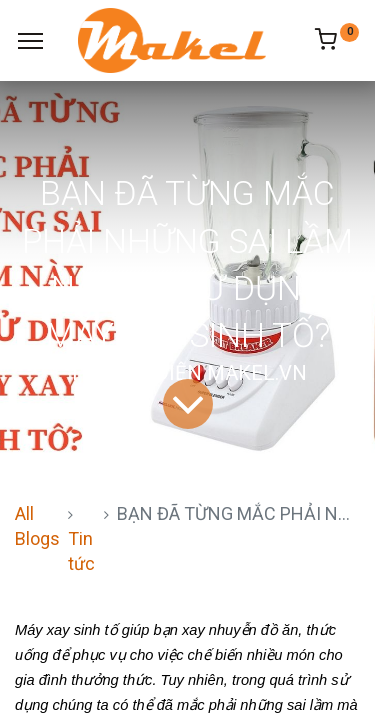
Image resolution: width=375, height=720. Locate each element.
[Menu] (30, 41)
